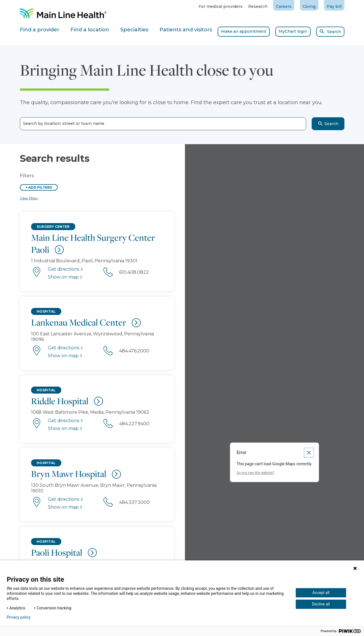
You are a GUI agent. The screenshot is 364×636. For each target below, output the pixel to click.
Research (258, 6)
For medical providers (221, 6)
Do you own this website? (256, 473)
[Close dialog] (309, 453)
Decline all (321, 604)
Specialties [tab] (134, 30)
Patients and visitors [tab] (186, 30)
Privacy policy (19, 617)
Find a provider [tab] (40, 30)
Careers (284, 6)
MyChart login (293, 31)
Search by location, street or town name (64, 124)
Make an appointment (244, 31)
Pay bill (334, 6)
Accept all (321, 593)
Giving (309, 6)
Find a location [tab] (90, 30)
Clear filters (29, 198)
